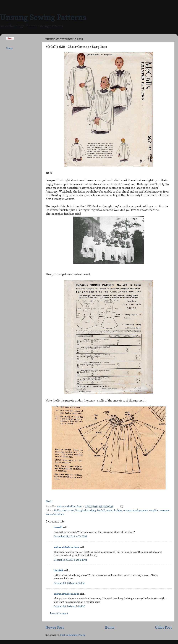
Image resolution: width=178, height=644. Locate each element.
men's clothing (114, 510)
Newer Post (55, 627)
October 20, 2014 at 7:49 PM (69, 606)
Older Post (163, 627)
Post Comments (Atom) (73, 635)
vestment (165, 510)
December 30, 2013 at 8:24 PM (70, 560)
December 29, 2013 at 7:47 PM (70, 536)
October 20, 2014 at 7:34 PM (69, 583)
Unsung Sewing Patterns (43, 17)
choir (65, 510)
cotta (71, 510)
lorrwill (58, 527)
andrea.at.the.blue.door (69, 506)
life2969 (58, 570)
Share (9, 48)
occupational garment (136, 510)
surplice (154, 510)
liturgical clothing (86, 510)
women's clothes (55, 514)
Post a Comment (59, 613)
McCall (101, 510)
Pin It (49, 501)
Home (110, 627)
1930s (57, 510)
